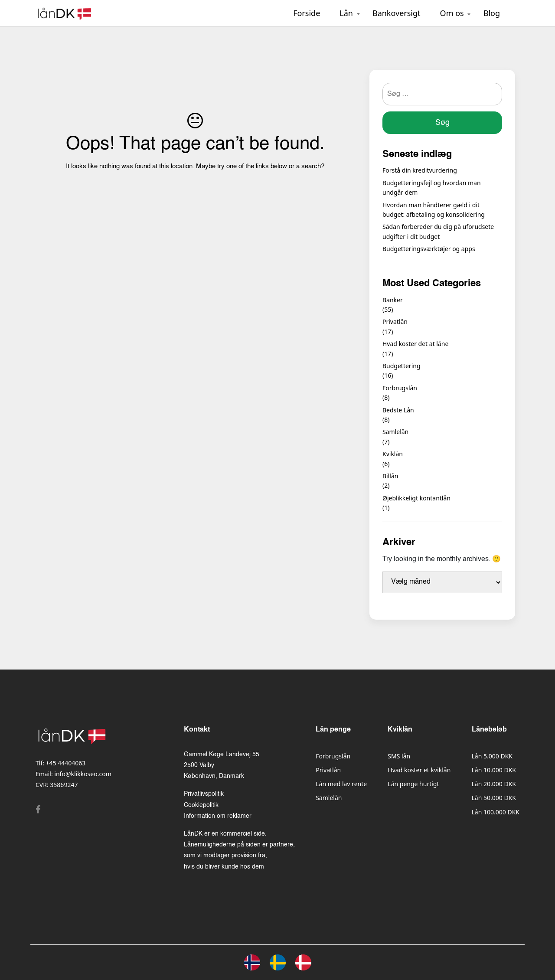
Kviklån (393, 454)
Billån (390, 476)
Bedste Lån (398, 410)
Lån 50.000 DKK (494, 798)
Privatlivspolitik (204, 794)
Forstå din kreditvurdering (420, 170)
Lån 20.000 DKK (494, 784)
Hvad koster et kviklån (419, 770)
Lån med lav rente (341, 784)
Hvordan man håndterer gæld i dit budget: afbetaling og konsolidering (434, 210)
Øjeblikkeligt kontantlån (416, 498)
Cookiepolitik (201, 805)
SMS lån (399, 756)
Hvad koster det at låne (415, 344)
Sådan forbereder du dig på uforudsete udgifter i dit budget (438, 231)
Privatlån (395, 322)
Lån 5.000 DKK (492, 756)
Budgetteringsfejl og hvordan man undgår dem (432, 188)
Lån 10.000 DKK (494, 770)
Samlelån (395, 432)
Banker (393, 300)
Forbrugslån (400, 388)
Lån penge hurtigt (413, 784)
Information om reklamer (218, 816)
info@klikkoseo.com (83, 774)
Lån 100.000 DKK (496, 812)
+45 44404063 (66, 763)
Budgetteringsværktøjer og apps (429, 249)
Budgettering (402, 366)
